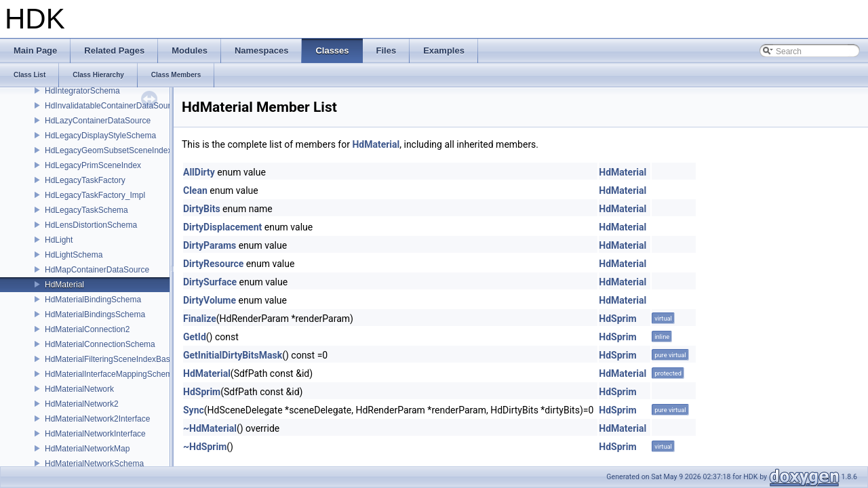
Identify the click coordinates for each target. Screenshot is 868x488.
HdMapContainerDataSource (97, 270)
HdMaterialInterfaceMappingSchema (111, 374)
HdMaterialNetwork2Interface (97, 419)
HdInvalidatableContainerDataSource (112, 106)
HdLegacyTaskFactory (85, 180)
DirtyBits (202, 209)
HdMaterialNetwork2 (82, 404)
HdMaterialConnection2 (87, 329)
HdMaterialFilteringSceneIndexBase (110, 359)
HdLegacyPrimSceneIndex (93, 165)
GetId (195, 337)
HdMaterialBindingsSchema (95, 314)
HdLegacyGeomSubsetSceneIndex (108, 150)
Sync (194, 410)
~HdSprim (205, 447)
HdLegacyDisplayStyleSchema (100, 136)
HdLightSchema (74, 255)
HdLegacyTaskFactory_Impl (95, 195)
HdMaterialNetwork (79, 389)
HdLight (59, 240)
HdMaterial (64, 285)
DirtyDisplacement (222, 227)
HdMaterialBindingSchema (93, 300)
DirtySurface (210, 282)
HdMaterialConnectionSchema (100, 344)
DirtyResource (213, 264)
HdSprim (617, 319)
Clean (195, 190)
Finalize (200, 319)
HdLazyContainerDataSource (98, 121)
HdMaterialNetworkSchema (94, 464)
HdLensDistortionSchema (91, 225)
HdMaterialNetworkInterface (95, 434)
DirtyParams (210, 245)
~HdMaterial (210, 428)
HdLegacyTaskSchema (86, 210)
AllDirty (199, 172)
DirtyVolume (210, 300)
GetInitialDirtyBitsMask (233, 355)
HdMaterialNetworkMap (87, 449)
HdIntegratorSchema (82, 91)
